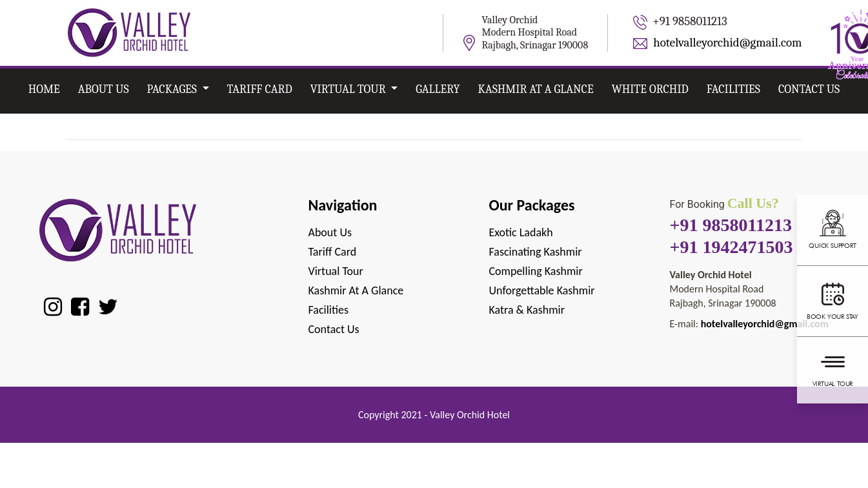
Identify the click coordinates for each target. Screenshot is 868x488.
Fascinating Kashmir (535, 252)
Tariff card (260, 89)
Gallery (438, 89)
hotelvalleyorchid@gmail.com (727, 43)
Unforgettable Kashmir (541, 290)
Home (44, 89)
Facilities (733, 89)
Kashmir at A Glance (536, 89)
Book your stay (833, 300)
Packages (173, 89)
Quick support (833, 229)
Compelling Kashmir (535, 271)
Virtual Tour (833, 369)
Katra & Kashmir (526, 310)
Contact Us (809, 89)
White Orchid (650, 89)
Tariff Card (333, 252)
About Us (104, 89)
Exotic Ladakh (520, 232)
